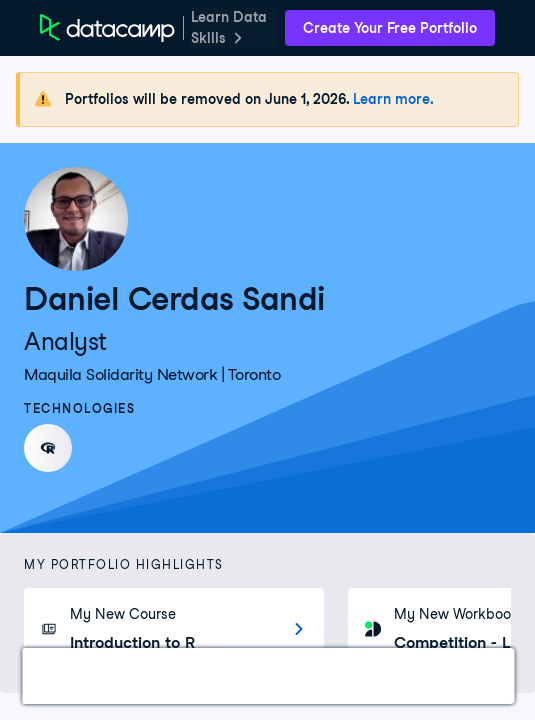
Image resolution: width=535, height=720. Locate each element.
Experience (249, 675)
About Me (467, 675)
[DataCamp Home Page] (107, 28)
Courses (145, 675)
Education (361, 675)
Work (64, 675)
